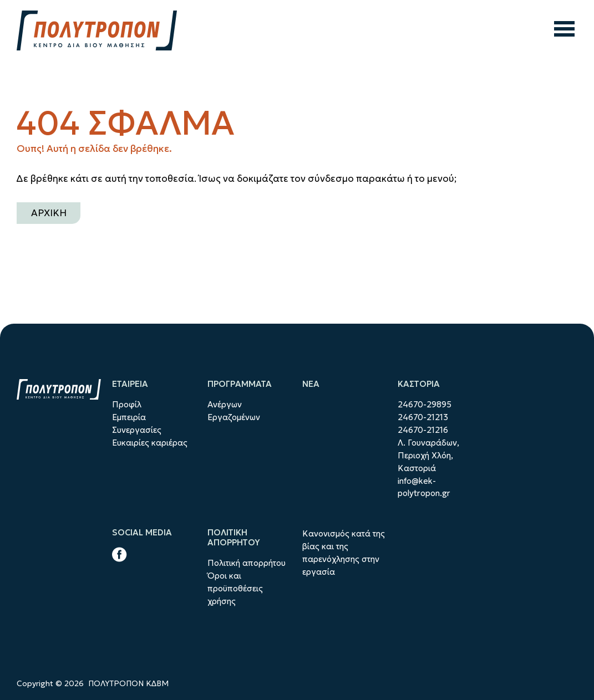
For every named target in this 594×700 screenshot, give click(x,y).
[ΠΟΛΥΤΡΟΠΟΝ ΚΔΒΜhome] (97, 30)
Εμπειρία (129, 417)
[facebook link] (120, 556)
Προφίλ (127, 404)
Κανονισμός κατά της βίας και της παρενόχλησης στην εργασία (344, 553)
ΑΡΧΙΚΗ (49, 213)
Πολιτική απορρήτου (247, 563)
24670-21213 (423, 417)
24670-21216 (423, 430)
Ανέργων (225, 404)
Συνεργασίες (137, 430)
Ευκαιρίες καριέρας (150, 443)
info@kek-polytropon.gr (424, 487)
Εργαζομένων (234, 417)
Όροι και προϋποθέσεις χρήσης (235, 588)
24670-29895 (425, 404)
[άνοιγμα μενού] (564, 31)
